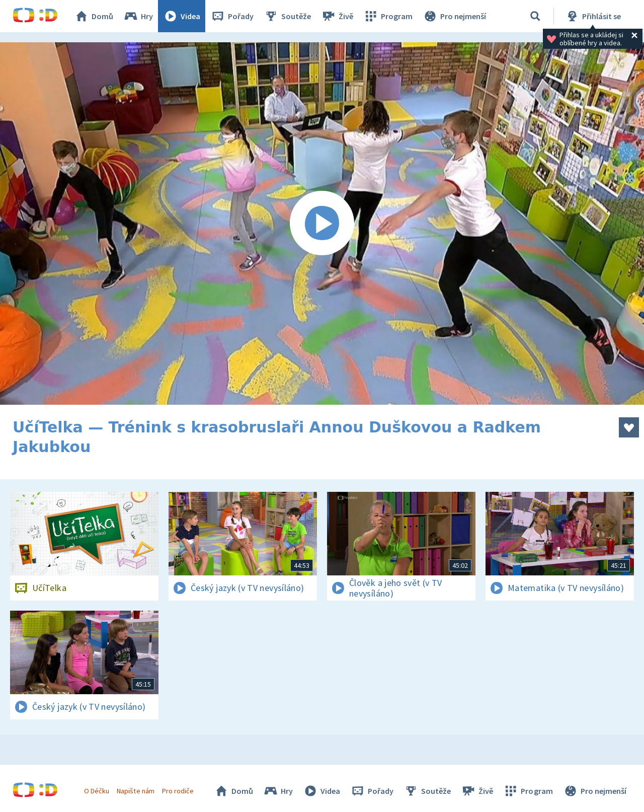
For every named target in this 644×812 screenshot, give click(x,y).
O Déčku (97, 791)
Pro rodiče (178, 791)
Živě (337, 16)
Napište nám (135, 791)
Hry (138, 16)
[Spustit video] (322, 224)
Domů (94, 16)
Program (388, 16)
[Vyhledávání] (535, 16)
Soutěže (287, 16)
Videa (182, 16)
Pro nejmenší (454, 16)
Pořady (232, 16)
